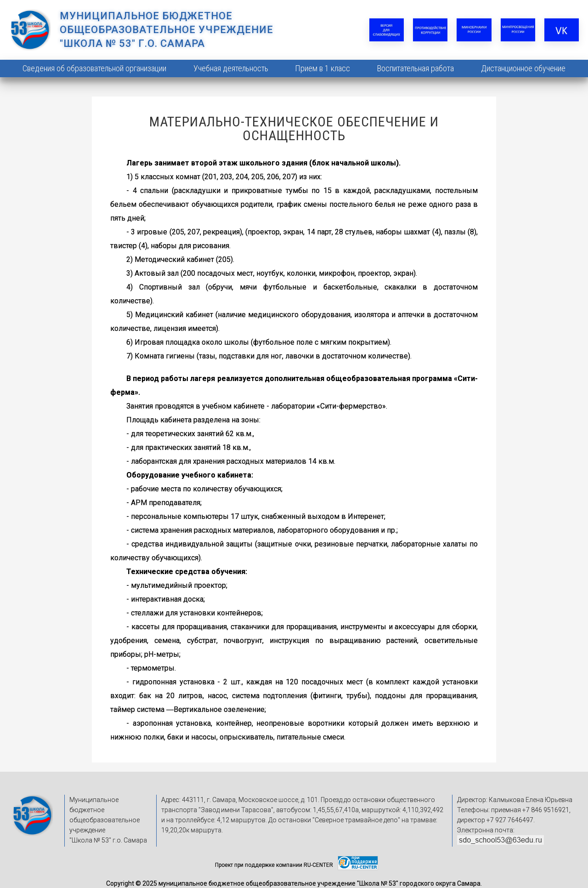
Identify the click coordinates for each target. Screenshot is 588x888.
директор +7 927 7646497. (496, 820)
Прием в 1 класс (322, 68)
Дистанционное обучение (523, 68)
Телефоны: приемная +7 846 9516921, (514, 810)
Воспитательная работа (416, 68)
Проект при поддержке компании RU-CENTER (274, 865)
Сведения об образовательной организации (94, 68)
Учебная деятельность (231, 68)
